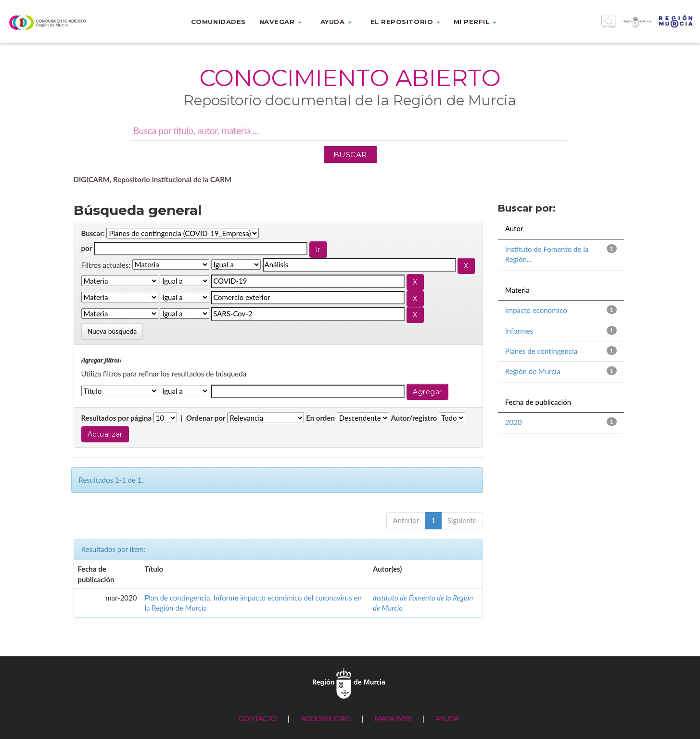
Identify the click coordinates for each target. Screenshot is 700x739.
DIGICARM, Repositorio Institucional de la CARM (153, 179)
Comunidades (218, 22)
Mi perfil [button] (475, 22)
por (87, 248)
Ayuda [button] (336, 22)
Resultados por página (117, 418)
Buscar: (93, 233)
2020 (514, 422)
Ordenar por (206, 418)
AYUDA (447, 718)
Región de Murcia (533, 371)
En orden (320, 418)
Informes (519, 331)
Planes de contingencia (541, 351)
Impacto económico (536, 310)
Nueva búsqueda (112, 331)
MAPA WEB (393, 718)
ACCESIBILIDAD (325, 718)
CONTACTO (258, 718)
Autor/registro (414, 418)
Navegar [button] (280, 22)
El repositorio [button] (405, 22)
